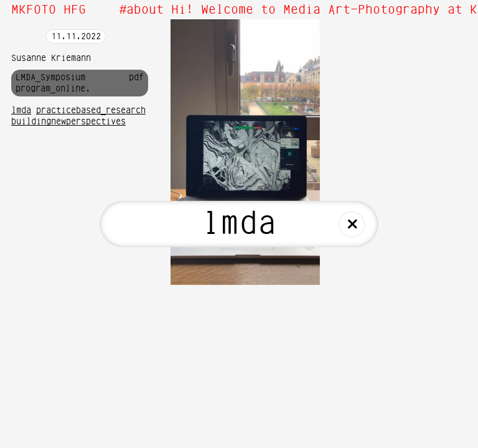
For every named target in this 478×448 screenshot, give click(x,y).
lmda (21, 111)
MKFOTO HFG (49, 10)
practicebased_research (91, 111)
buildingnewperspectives (68, 122)
